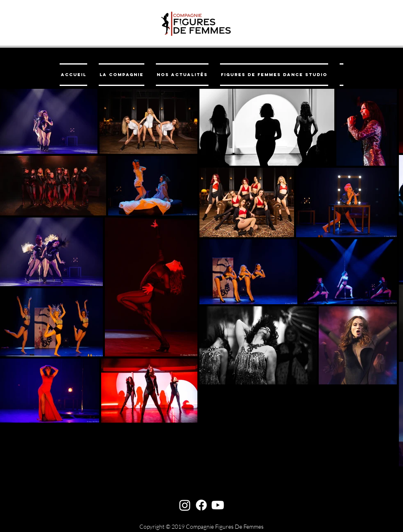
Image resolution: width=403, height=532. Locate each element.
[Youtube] (218, 505)
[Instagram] (185, 505)
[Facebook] (201, 505)
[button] (122, 75)
